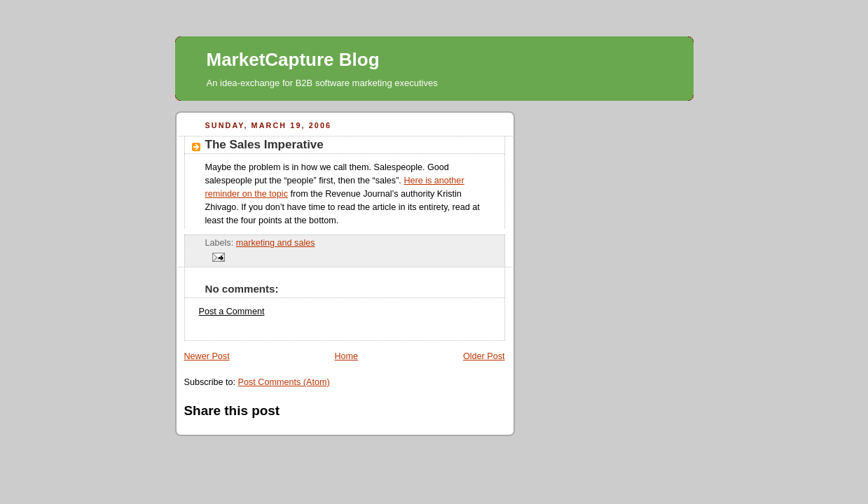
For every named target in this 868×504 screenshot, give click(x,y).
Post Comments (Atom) (284, 382)
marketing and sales (276, 243)
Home (346, 356)
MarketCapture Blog (293, 59)
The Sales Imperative (264, 145)
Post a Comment (232, 311)
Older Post (484, 356)
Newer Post (207, 356)
